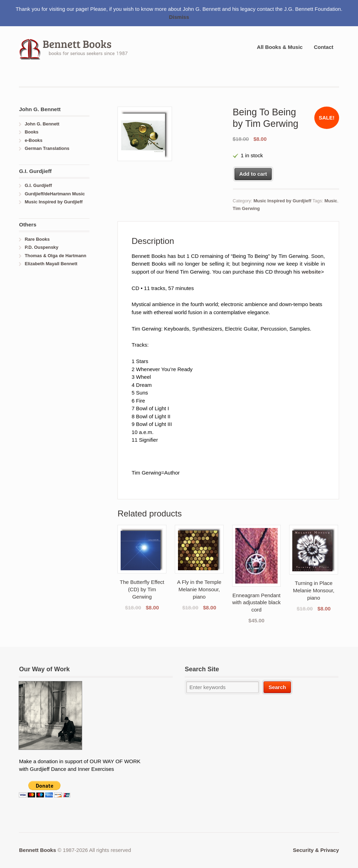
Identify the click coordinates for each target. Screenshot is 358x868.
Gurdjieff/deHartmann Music (55, 194)
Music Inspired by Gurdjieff (282, 201)
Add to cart (253, 174)
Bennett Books (37, 850)
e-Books (34, 140)
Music (331, 201)
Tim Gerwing (246, 208)
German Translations (47, 148)
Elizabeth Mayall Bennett (51, 264)
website (311, 272)
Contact (324, 47)
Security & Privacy (316, 850)
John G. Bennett (42, 124)
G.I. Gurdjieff (38, 185)
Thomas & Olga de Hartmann (56, 256)
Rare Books (37, 239)
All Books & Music (280, 47)
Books (32, 132)
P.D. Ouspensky (42, 247)
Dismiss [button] (179, 17)
